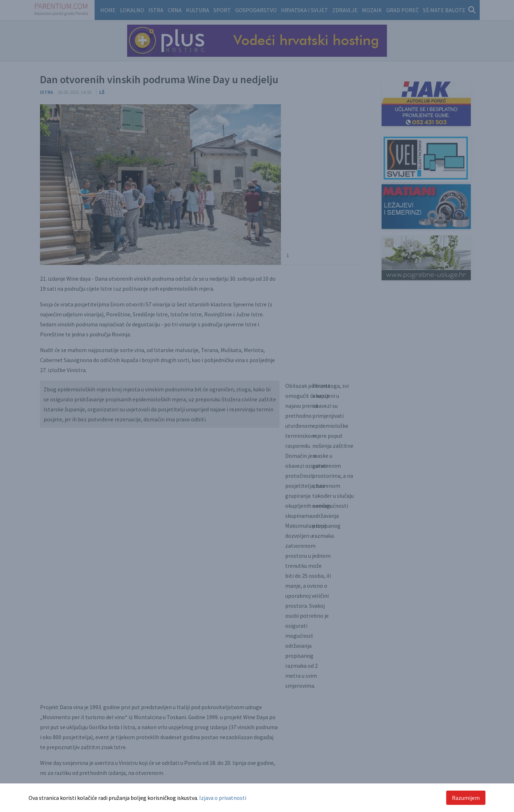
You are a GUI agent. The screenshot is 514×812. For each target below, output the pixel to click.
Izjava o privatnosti (223, 798)
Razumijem (466, 798)
